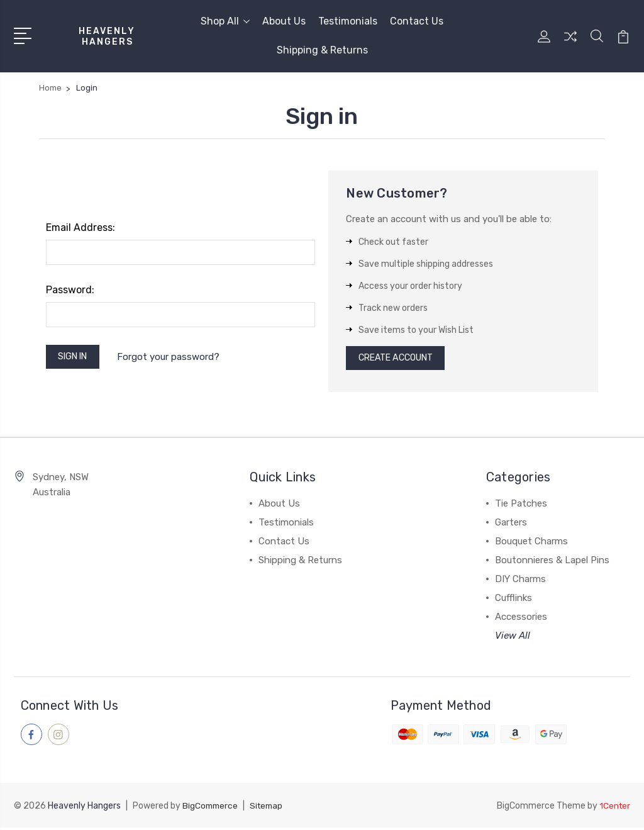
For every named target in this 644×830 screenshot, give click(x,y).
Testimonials (348, 21)
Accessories (521, 620)
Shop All (225, 21)
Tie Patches (521, 507)
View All (513, 639)
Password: (70, 290)
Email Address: (80, 227)
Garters (511, 526)
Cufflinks (514, 602)
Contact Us (417, 21)
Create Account (401, 360)
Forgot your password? (175, 358)
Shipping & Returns (322, 50)
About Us (284, 21)
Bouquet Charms (531, 545)
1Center (614, 808)
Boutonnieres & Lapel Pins (552, 564)
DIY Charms (520, 583)
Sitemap (270, 808)
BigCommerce (211, 808)
